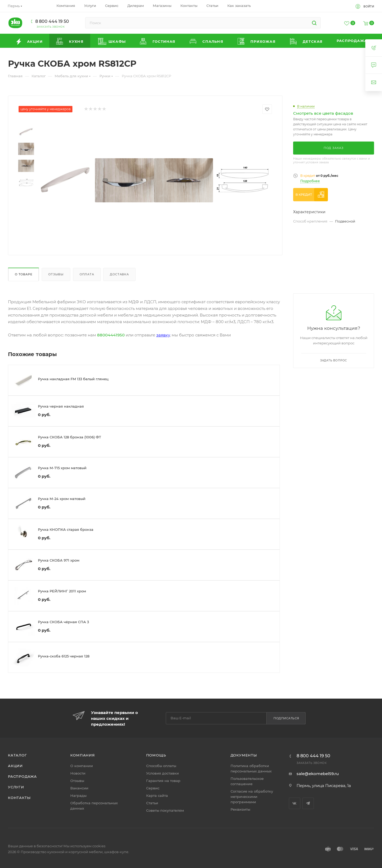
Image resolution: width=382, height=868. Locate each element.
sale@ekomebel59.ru (318, 774)
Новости (78, 773)
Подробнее (310, 181)
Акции (15, 766)
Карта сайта (157, 796)
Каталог (18, 755)
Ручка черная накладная (61, 406)
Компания (83, 755)
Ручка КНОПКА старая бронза (66, 529)
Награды (78, 796)
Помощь (156, 755)
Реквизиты (240, 809)
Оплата (87, 274)
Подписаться (286, 718)
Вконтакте (295, 803)
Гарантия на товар (163, 781)
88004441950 (111, 335)
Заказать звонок (51, 27)
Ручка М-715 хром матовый (62, 468)
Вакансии (79, 788)
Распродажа (22, 776)
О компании (82, 766)
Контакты (19, 798)
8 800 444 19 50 (52, 21)
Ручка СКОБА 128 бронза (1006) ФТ (70, 437)
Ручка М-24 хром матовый (62, 499)
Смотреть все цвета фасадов (323, 113)
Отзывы (56, 274)
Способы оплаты (161, 766)
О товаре (23, 274)
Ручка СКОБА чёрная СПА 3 (63, 622)
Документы (244, 755)
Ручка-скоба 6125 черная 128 (64, 656)
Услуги (16, 787)
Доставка (119, 274)
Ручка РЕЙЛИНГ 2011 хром (62, 591)
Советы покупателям (165, 810)
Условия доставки (162, 773)
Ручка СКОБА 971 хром (59, 560)
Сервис (153, 788)
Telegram (308, 803)
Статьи (152, 803)
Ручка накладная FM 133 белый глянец (73, 379)
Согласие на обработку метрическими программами (252, 797)
